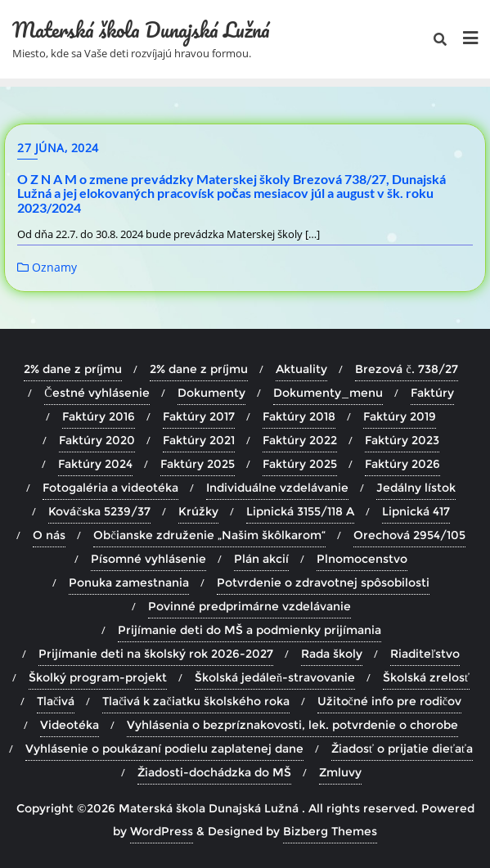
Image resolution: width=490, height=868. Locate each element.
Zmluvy (340, 772)
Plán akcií (261, 559)
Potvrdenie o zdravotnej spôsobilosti (323, 582)
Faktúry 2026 (402, 464)
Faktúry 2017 (199, 416)
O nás (49, 535)
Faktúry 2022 (300, 440)
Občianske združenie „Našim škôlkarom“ (209, 535)
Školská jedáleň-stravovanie (275, 677)
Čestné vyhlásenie (97, 393)
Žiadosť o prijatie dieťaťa (402, 749)
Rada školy (332, 654)
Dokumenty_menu (328, 393)
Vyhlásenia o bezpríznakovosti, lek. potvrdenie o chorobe (292, 725)
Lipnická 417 (416, 511)
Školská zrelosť (426, 677)
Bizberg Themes (330, 831)
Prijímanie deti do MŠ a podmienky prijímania (249, 630)
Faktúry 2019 (400, 416)
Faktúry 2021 (199, 440)
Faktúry (432, 393)
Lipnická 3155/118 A (300, 511)
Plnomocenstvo (362, 559)
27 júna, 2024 (58, 148)
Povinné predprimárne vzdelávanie (249, 606)
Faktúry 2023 (402, 440)
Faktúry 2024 (95, 464)
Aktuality (301, 369)
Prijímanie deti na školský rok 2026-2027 (156, 654)
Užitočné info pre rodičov (389, 701)
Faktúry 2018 (299, 416)
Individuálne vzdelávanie (277, 488)
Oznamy (47, 267)
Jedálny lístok (416, 488)
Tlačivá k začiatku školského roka (196, 701)
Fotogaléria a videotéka (110, 488)
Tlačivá (56, 701)
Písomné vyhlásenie (148, 559)
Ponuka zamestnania (129, 582)
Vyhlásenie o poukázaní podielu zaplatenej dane (164, 749)
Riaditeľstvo (425, 654)
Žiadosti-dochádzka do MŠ (214, 772)
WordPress (162, 831)
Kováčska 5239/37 (99, 511)
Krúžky (198, 511)
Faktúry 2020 (97, 440)
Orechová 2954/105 (409, 535)
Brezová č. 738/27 (406, 369)
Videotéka (70, 725)
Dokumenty (211, 393)
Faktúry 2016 (99, 416)
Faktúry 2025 (198, 464)
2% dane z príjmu (73, 369)
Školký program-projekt (98, 677)
